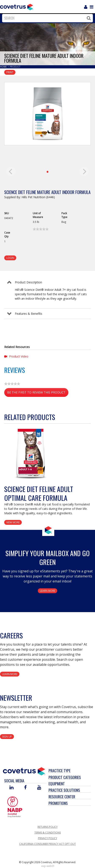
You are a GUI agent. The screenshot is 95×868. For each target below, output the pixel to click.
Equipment (57, 784)
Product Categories (65, 777)
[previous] (11, 171)
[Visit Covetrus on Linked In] (12, 788)
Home (4, 67)
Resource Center (62, 797)
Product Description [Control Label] (28, 282)
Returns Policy (48, 827)
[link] (41, 229)
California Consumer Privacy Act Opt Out (47, 844)
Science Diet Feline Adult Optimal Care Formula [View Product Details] (39, 493)
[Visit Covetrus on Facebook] (25, 788)
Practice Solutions (64, 790)
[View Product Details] (31, 453)
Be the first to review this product (38, 393)
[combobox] (46, 18)
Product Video (16, 356)
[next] (84, 171)
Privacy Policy (48, 838)
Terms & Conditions (48, 833)
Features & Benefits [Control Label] (28, 314)
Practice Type (60, 771)
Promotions (58, 803)
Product (15, 67)
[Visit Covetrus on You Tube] (39, 788)
